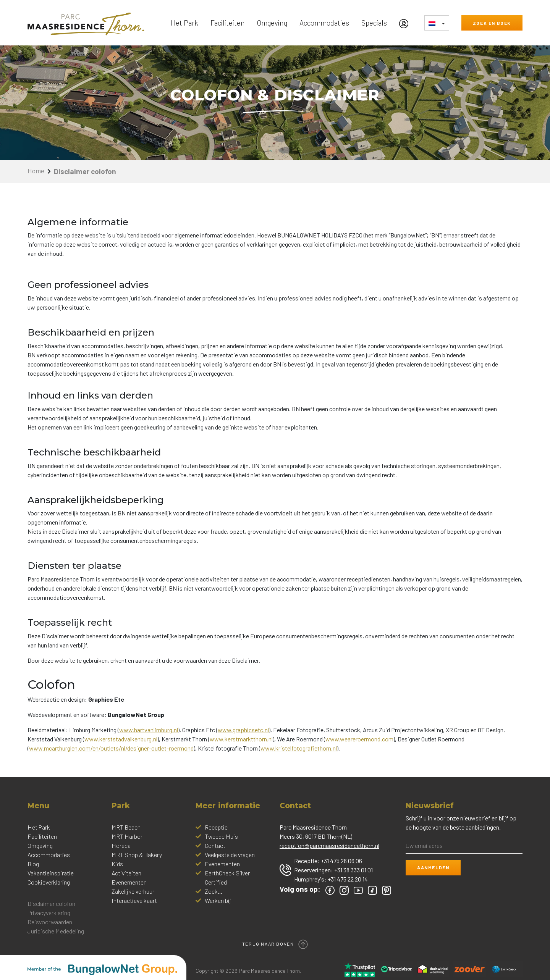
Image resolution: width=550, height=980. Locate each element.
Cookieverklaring (49, 882)
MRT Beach (126, 827)
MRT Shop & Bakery (137, 855)
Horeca (121, 845)
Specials (374, 23)
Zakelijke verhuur (133, 891)
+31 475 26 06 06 (341, 861)
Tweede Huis (221, 836)
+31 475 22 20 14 (348, 879)
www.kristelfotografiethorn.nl (299, 748)
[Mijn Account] (406, 23)
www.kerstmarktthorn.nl (241, 739)
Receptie (216, 827)
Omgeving (272, 23)
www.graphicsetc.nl (243, 730)
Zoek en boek (492, 23)
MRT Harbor (127, 836)
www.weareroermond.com (359, 739)
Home (37, 171)
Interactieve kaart (134, 900)
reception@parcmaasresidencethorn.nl (329, 845)
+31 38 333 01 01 (353, 870)
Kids (117, 864)
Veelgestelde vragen (230, 855)
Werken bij (218, 900)
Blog (33, 864)
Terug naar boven (275, 940)
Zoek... (214, 891)
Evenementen (129, 882)
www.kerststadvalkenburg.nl (121, 739)
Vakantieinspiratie (51, 873)
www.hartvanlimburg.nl (149, 730)
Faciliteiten (228, 23)
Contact (215, 845)
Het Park (184, 23)
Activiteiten (126, 873)
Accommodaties (324, 23)
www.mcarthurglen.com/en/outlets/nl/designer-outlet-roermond (111, 748)
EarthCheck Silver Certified (227, 877)
